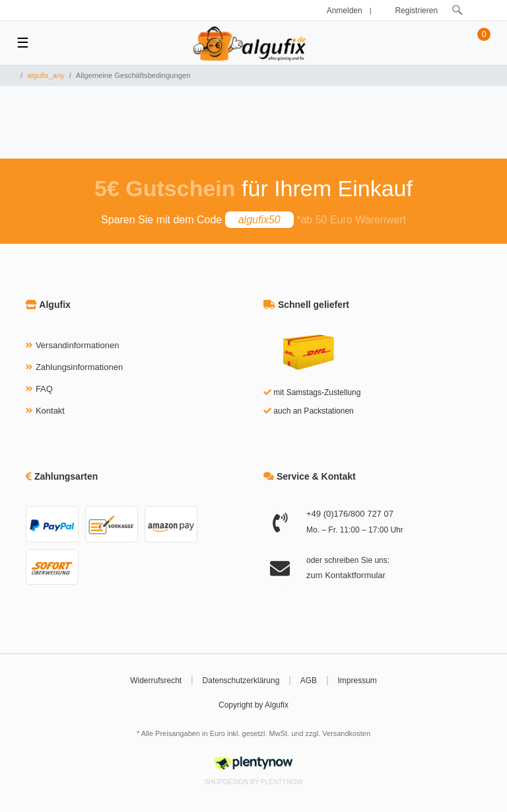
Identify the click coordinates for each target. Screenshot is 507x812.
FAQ (44, 389)
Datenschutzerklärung (241, 681)
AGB (309, 681)
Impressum (357, 681)
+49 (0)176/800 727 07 (350, 514)
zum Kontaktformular (346, 575)
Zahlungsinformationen (79, 367)
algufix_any (46, 75)
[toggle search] (457, 10)
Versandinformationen (77, 345)
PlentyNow (282, 782)
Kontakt (50, 411)
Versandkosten (346, 733)
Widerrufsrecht (156, 681)
